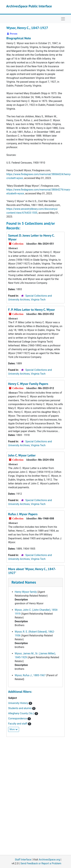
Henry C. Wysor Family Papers (28, 384)
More (14, 729)
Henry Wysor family (26, 592)
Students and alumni (22, 708)
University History (20, 703)
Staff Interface (23, 860)
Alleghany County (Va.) (23, 713)
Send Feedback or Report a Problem (41, 863)
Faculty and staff (20, 724)
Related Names (24, 582)
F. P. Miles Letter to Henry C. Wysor (32, 310)
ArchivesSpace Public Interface (29, 6)
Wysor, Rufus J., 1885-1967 (30, 675)
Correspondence (20, 718)
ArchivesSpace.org (49, 860)
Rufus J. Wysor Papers (23, 514)
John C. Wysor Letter (22, 455)
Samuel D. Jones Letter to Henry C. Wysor (31, 237)
